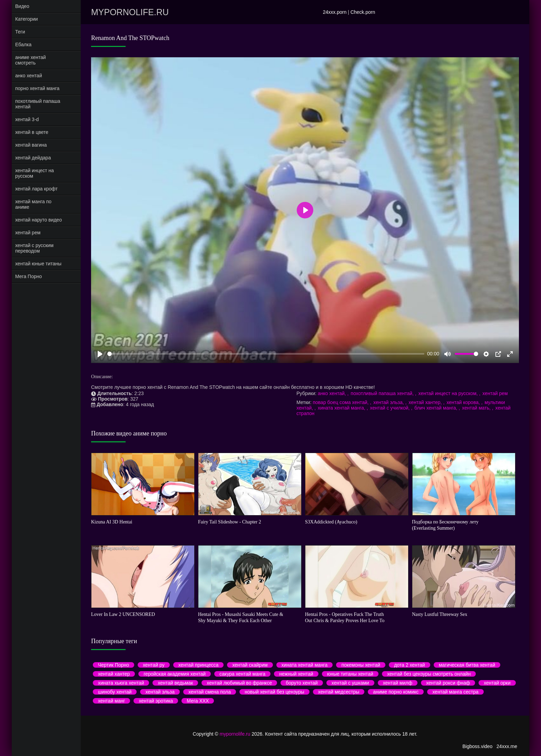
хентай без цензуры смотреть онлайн (429, 674)
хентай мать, (477, 408)
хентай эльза (160, 692)
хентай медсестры (339, 692)
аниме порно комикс (396, 692)
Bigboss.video (477, 746)
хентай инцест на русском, (449, 393)
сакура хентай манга (242, 674)
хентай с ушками (350, 683)
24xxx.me (507, 746)
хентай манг (111, 701)
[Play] (100, 354)
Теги (20, 32)
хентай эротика (156, 701)
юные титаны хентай (350, 674)
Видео (22, 6)
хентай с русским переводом (34, 248)
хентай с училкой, (390, 408)
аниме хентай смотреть (31, 60)
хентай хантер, (426, 402)
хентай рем (28, 233)
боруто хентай (302, 683)
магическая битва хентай (467, 665)
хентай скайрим (250, 665)
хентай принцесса (198, 665)
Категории (27, 19)
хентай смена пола (210, 692)
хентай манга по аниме (33, 204)
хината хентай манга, (342, 408)
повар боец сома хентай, (341, 402)
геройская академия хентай (175, 674)
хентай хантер (114, 674)
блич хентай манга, (436, 408)
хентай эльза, (389, 402)
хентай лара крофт (36, 189)
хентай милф (398, 683)
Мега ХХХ (198, 701)
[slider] (266, 354)
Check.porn (363, 12)
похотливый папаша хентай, (383, 393)
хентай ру (154, 665)
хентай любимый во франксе (239, 683)
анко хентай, (332, 393)
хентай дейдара (33, 158)
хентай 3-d (27, 119)
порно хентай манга (37, 88)
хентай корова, (464, 402)
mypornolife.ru (130, 12)
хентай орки (497, 683)
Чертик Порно (114, 665)
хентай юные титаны (38, 264)
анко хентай (29, 76)
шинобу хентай (115, 692)
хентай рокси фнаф (448, 683)
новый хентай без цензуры (274, 692)
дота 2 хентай (409, 665)
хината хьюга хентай (121, 683)
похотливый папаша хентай (38, 104)
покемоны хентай (361, 665)
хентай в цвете (32, 132)
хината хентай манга (305, 665)
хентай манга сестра (455, 692)
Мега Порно (28, 276)
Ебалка (23, 45)
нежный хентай (296, 674)
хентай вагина (31, 145)
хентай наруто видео (38, 220)
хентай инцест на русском (35, 173)
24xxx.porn (335, 12)
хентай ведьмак (175, 683)
